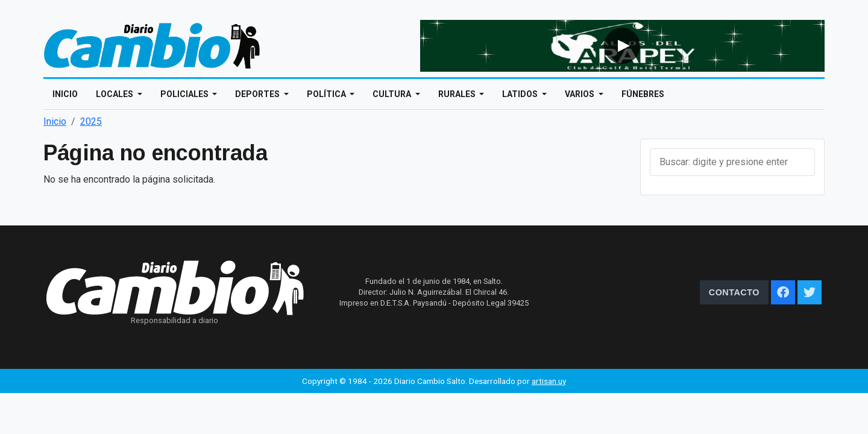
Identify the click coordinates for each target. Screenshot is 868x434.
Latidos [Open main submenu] (521, 94)
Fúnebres (643, 94)
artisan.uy (549, 381)
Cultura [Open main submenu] (393, 94)
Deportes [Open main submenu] (258, 94)
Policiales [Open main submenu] (185, 94)
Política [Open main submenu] (327, 94)
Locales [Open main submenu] (115, 94)
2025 (91, 121)
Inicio (65, 94)
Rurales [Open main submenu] (458, 94)
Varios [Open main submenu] (580, 94)
